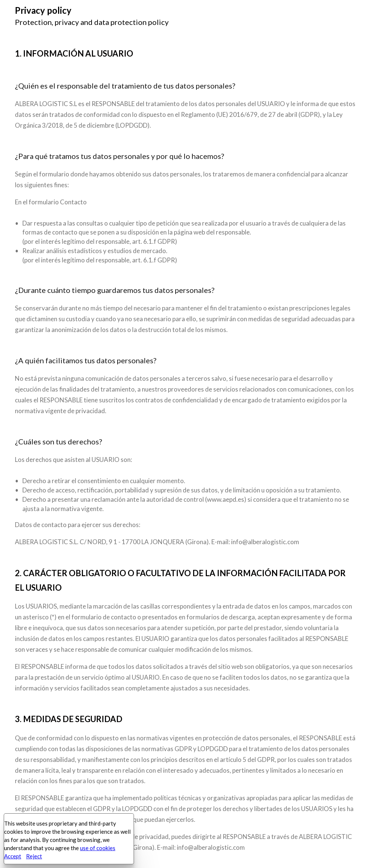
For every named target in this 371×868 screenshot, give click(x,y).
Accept (13, 856)
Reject (34, 856)
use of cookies (98, 848)
